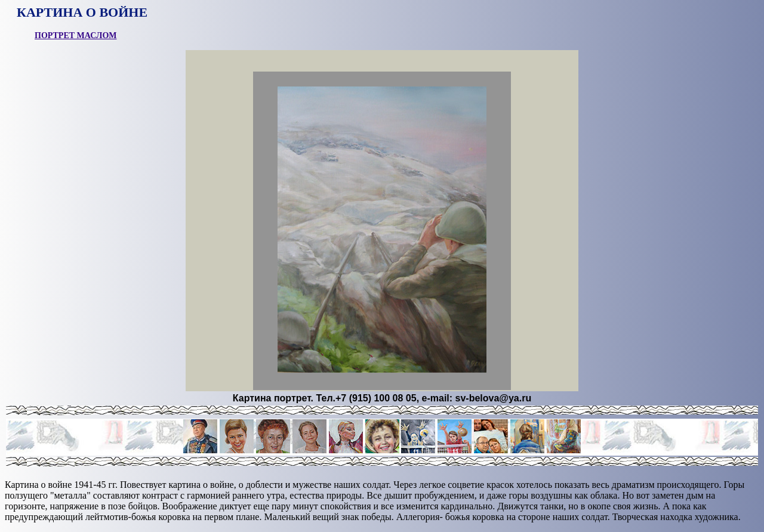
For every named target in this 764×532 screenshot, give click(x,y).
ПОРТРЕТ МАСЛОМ (76, 35)
